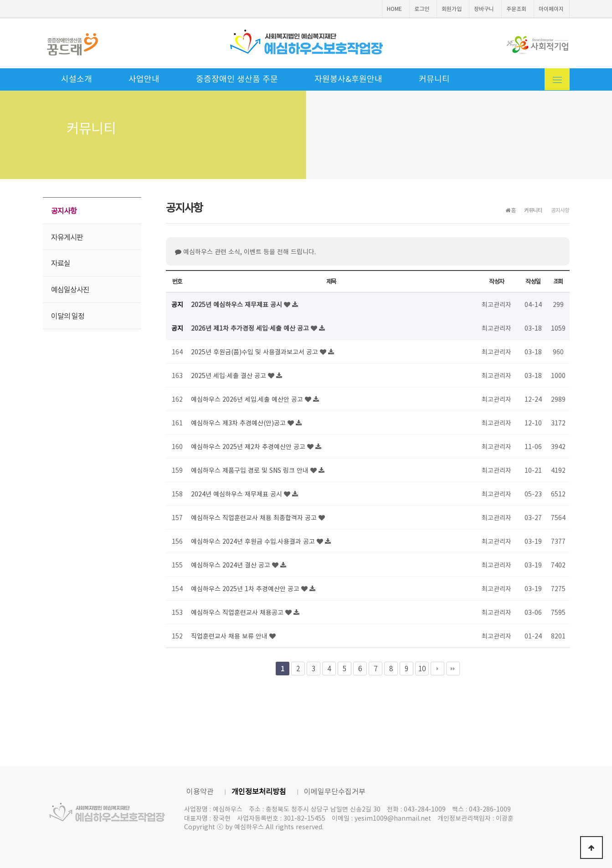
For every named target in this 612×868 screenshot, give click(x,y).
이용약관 (200, 791)
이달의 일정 (68, 316)
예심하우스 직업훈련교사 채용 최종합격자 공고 (255, 517)
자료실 (61, 263)
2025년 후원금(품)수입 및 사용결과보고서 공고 (255, 352)
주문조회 (516, 9)
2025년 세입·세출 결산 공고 (230, 375)
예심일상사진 (70, 289)
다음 (437, 669)
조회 (558, 281)
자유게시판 (67, 237)
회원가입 (452, 9)
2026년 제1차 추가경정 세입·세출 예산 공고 (251, 328)
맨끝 (453, 669)
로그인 (422, 9)
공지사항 (64, 210)
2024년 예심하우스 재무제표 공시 (237, 494)
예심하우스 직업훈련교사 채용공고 (238, 612)
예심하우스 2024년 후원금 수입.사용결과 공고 (254, 541)
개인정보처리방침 (259, 791)
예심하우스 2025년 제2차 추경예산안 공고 (249, 446)
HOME (394, 9)
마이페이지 (551, 9)
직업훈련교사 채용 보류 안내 (230, 636)
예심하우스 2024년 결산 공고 (231, 565)
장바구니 (484, 9)
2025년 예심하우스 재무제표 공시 (237, 304)
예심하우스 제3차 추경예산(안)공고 (239, 423)
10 (422, 668)
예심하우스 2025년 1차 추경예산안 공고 (246, 588)
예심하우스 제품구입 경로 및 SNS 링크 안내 (251, 470)
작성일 (533, 281)
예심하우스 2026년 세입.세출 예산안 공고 (248, 399)
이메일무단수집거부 (335, 791)
